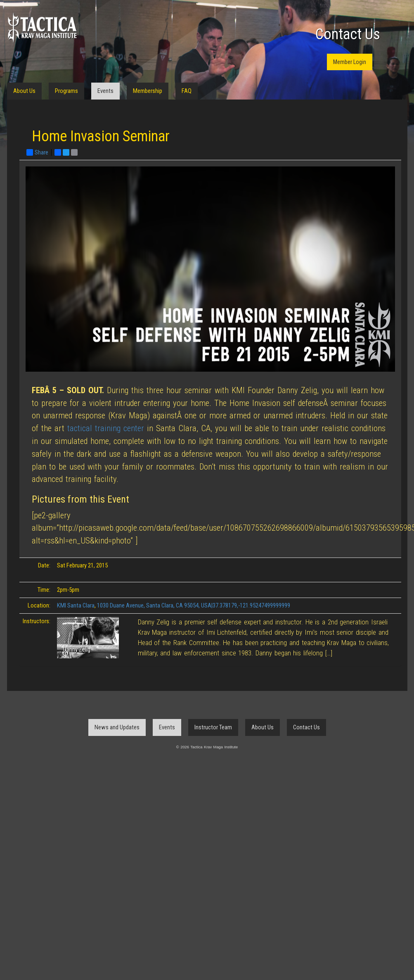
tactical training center (106, 428)
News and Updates (117, 727)
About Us (24, 91)
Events (105, 91)
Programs (66, 91)
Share (37, 152)
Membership (148, 91)
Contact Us (348, 34)
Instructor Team (213, 727)
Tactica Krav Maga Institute (42, 28)
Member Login (350, 62)
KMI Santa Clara (76, 605)
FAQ (187, 91)
